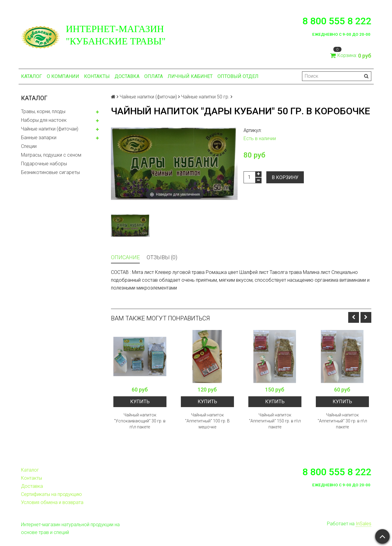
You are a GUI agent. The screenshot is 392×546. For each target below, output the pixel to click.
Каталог (31, 76)
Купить (140, 402)
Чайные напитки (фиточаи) (50, 129)
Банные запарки (39, 138)
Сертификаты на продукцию (51, 494)
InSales (364, 524)
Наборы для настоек (44, 120)
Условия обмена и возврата (52, 502)
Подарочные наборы (44, 164)
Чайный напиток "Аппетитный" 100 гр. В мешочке (207, 421)
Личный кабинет (190, 76)
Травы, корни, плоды (43, 111)
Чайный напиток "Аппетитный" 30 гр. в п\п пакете (342, 421)
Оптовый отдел (238, 76)
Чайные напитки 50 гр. (205, 97)
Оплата (154, 76)
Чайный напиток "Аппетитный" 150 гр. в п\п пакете (275, 421)
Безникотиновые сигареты (50, 172)
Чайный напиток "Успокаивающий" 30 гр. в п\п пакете (140, 421)
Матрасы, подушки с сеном (51, 155)
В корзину (285, 177)
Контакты (97, 76)
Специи (29, 146)
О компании (63, 76)
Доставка (127, 76)
